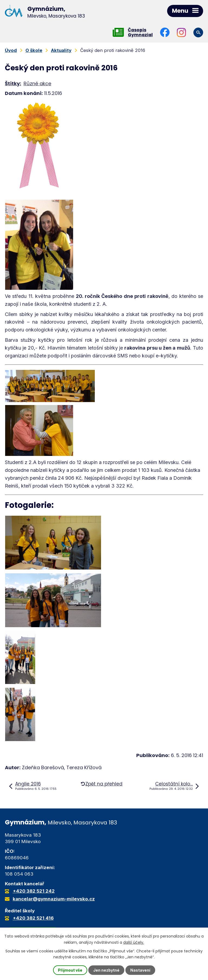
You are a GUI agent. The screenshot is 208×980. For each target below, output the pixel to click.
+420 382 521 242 (34, 891)
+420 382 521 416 (33, 918)
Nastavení (140, 970)
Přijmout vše (70, 970)
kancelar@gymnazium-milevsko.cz (54, 899)
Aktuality (61, 50)
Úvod (11, 50)
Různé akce (37, 83)
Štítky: (13, 83)
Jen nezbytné (106, 970)
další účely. (134, 942)
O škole (34, 50)
